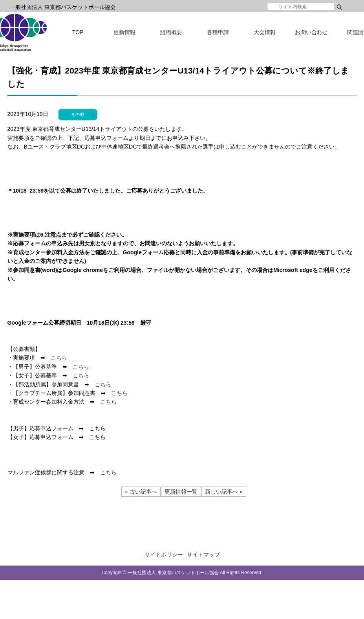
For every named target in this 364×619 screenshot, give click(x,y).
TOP (78, 32)
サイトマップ (203, 555)
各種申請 (218, 32)
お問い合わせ (311, 32)
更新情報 (124, 32)
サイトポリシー (164, 555)
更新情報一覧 (181, 492)
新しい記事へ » (224, 492)
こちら (59, 358)
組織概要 (171, 32)
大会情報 (265, 32)
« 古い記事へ (141, 492)
